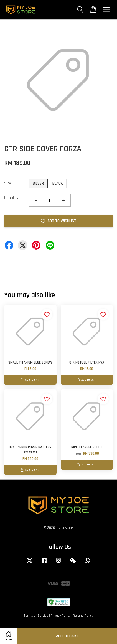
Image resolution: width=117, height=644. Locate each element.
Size (8, 183)
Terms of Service (36, 616)
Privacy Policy (61, 616)
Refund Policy (83, 616)
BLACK (58, 183)
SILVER (38, 183)
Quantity (11, 198)
